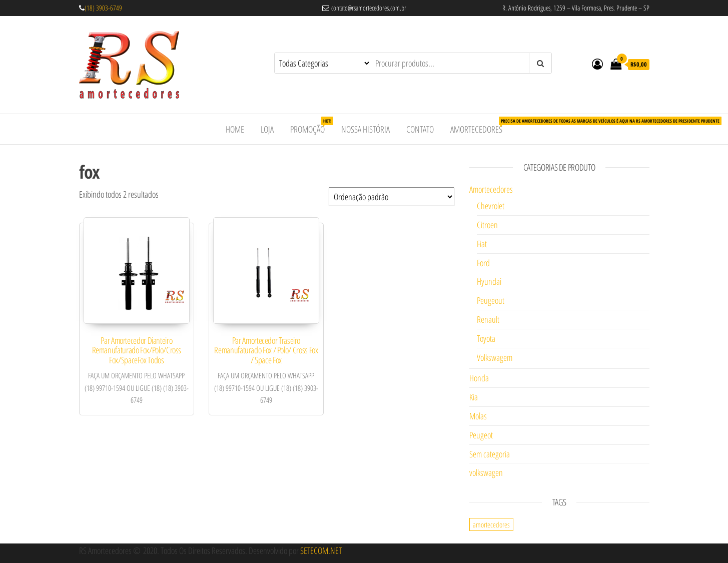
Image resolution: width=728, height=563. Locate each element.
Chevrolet (491, 206)
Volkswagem (495, 357)
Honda (479, 378)
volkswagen (486, 472)
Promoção (311, 126)
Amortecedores (480, 126)
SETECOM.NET (321, 550)
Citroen (487, 225)
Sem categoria (490, 454)
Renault (488, 319)
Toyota (486, 338)
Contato (420, 129)
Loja (267, 129)
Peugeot (481, 435)
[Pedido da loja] (392, 197)
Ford (483, 263)
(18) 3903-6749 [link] (103, 8)
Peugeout (491, 300)
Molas (478, 416)
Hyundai (489, 281)
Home (235, 129)
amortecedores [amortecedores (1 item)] (491, 524)
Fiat (482, 244)
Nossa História (366, 129)
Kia (474, 397)
